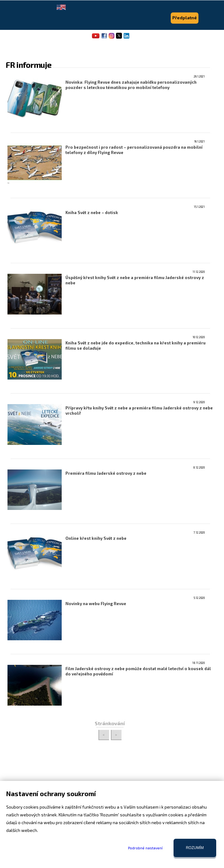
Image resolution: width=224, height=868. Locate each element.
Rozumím (195, 848)
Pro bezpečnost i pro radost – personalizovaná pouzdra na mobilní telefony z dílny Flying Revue (134, 150)
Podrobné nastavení (145, 848)
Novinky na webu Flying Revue (96, 604)
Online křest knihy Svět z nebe (96, 538)
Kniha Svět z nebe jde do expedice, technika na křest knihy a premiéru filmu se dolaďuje (136, 345)
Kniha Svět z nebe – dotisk (92, 212)
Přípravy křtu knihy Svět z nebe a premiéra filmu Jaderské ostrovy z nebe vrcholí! (139, 411)
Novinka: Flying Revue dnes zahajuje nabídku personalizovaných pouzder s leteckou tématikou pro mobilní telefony (131, 85)
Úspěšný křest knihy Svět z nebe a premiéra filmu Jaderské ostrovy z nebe (135, 280)
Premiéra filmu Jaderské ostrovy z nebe (106, 473)
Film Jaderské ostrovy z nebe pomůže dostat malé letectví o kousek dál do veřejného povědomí (138, 671)
